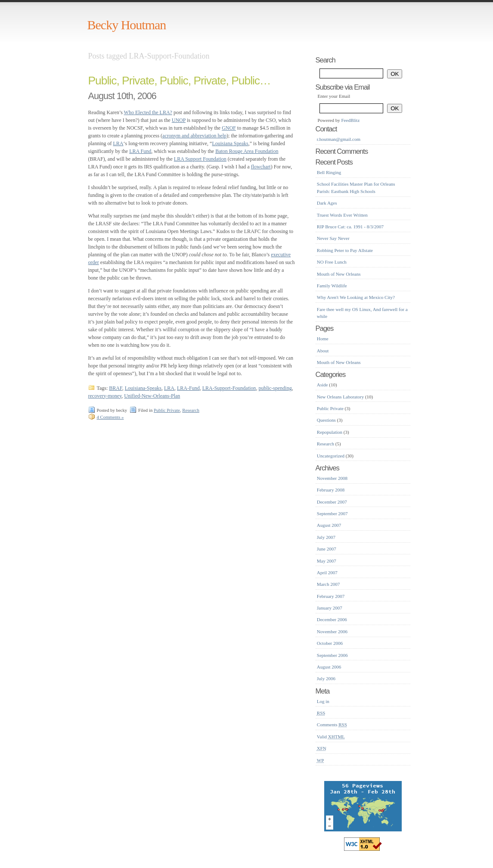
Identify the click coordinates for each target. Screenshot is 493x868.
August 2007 (329, 525)
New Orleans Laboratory (340, 397)
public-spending (275, 388)
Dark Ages (327, 203)
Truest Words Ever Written (342, 215)
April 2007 (327, 572)
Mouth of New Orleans (339, 274)
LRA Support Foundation (200, 159)
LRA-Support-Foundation (229, 388)
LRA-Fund (188, 388)
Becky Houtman (127, 25)
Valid (331, 737)
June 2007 (327, 549)
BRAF (115, 388)
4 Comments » (110, 417)
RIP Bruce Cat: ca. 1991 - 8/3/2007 (350, 227)
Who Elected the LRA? (148, 112)
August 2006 (329, 667)
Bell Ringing (329, 172)
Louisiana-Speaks (143, 388)
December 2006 (332, 619)
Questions (326, 420)
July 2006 (326, 678)
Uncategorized (331, 456)
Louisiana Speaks (230, 143)
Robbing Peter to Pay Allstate (345, 250)
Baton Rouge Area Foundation (247, 151)
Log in (323, 701)
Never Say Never (333, 238)
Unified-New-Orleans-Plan (152, 396)
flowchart (261, 167)
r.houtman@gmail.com (339, 139)
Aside (322, 385)
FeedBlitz (351, 120)
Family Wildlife (332, 286)
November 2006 (332, 632)
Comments (332, 725)
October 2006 (330, 643)
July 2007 (326, 537)
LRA (118, 143)
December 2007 (332, 502)
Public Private (167, 410)
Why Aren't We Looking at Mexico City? (356, 297)
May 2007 (327, 561)
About (323, 351)
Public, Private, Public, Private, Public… (180, 81)
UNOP (179, 120)
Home (323, 339)
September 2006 (332, 655)
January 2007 (330, 608)
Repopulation (330, 432)
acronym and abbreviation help (194, 136)
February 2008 (331, 490)
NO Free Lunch (332, 262)
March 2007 (328, 584)
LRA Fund (140, 151)
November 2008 (332, 478)
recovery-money (105, 396)
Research (191, 410)
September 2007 (332, 513)
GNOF (229, 128)
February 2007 (331, 596)
